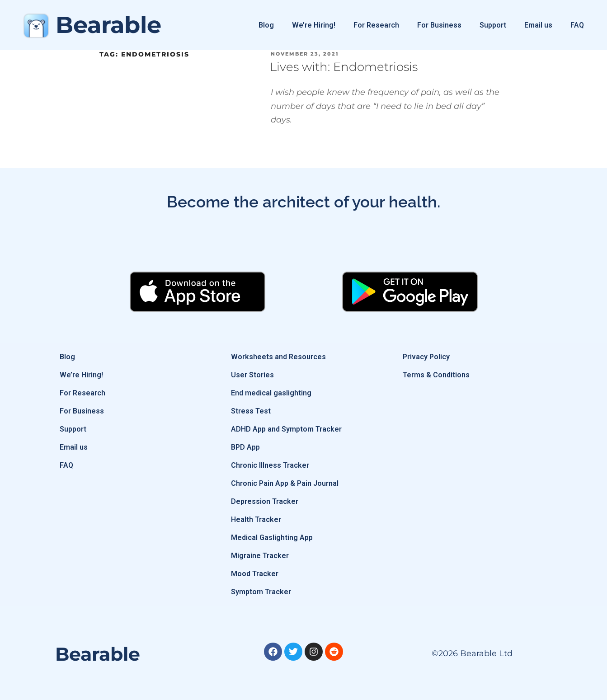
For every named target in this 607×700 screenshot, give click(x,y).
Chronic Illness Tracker (270, 465)
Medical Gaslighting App (272, 538)
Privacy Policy (426, 357)
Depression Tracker (265, 501)
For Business (439, 25)
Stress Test (251, 411)
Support (493, 25)
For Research (376, 25)
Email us (538, 25)
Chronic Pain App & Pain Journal (285, 483)
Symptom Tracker (261, 592)
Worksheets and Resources (278, 357)
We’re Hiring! (314, 25)
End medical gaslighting (271, 393)
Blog (266, 25)
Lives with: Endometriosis (344, 67)
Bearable (108, 25)
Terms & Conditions (436, 375)
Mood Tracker (255, 574)
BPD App (245, 447)
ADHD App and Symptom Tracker (286, 429)
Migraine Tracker (260, 556)
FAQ (577, 25)
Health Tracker (256, 519)
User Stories (252, 375)
